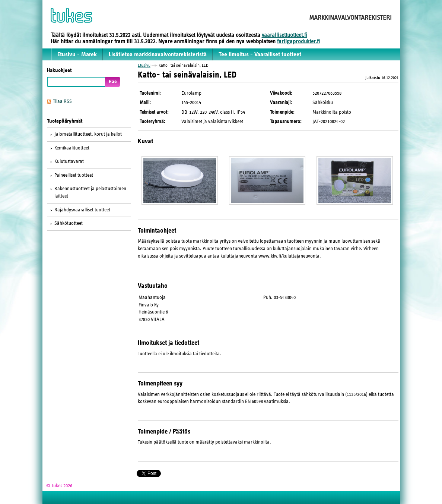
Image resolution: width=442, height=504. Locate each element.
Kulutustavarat (69, 161)
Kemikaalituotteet (72, 148)
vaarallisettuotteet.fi (284, 35)
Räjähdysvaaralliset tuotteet (82, 210)
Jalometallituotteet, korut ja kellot (88, 134)
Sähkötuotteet (69, 223)
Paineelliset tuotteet (74, 175)
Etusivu (144, 65)
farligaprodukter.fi (298, 41)
